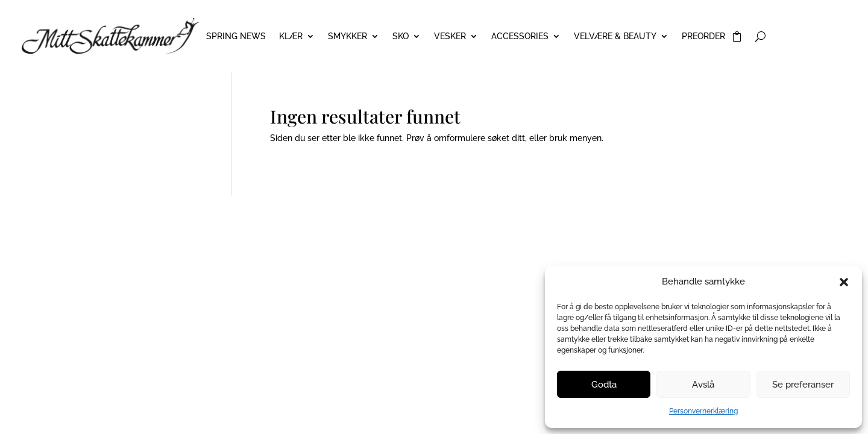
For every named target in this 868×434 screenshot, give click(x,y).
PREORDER (703, 36)
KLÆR (291, 36)
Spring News (236, 36)
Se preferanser (803, 385)
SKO (401, 36)
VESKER (450, 36)
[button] (844, 282)
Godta (604, 385)
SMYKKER (348, 36)
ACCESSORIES (520, 36)
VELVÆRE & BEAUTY (615, 36)
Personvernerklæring (703, 411)
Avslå (703, 385)
